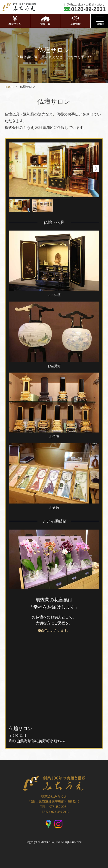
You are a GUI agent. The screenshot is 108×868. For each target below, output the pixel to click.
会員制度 (75, 21)
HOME (9, 87)
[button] (96, 169)
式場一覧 (45, 21)
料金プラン (15, 21)
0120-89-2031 (88, 9)
